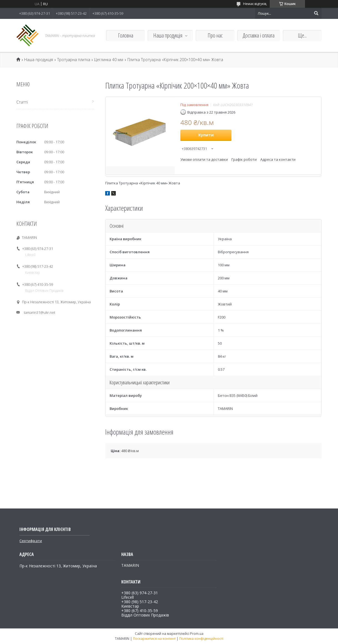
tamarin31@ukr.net (40, 312)
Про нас (215, 35)
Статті (22, 102)
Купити (206, 135)
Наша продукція (168, 35)
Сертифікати (31, 541)
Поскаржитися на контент (154, 639)
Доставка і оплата (259, 35)
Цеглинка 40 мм (109, 60)
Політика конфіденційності (201, 639)
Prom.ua (197, 634)
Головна (126, 35)
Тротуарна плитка (74, 60)
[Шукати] (316, 13)
